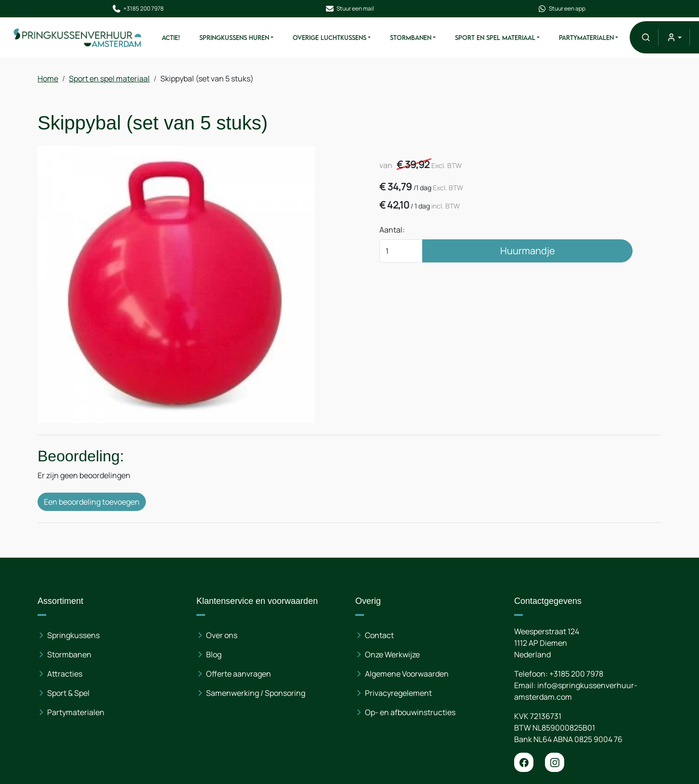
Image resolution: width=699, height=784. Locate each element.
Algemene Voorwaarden (407, 674)
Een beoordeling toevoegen (92, 502)
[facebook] (524, 762)
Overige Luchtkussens (330, 38)
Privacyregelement (398, 693)
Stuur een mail (349, 9)
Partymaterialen (586, 38)
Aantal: (392, 230)
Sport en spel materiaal (495, 38)
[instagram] (555, 762)
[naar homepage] (78, 37)
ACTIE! (171, 38)
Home (48, 78)
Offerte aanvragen (239, 674)
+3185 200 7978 (138, 9)
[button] (646, 37)
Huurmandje (528, 251)
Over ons (222, 635)
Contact (379, 635)
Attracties (65, 674)
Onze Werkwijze (392, 654)
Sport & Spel (68, 693)
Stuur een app (561, 9)
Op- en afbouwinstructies (410, 712)
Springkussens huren (234, 38)
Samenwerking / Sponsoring (256, 693)
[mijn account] (674, 37)
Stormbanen (411, 38)
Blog (214, 654)
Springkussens (73, 635)
